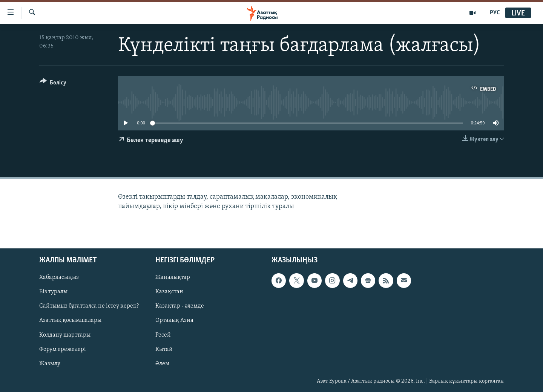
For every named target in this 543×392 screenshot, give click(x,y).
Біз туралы (53, 292)
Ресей (163, 335)
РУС (495, 13)
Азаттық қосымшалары (70, 320)
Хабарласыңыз (59, 277)
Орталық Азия (174, 320)
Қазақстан (169, 292)
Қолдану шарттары (65, 335)
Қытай (164, 349)
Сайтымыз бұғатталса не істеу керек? (89, 306)
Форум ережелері (63, 349)
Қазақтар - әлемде (180, 306)
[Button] (53, 84)
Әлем (162, 363)
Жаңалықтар (173, 277)
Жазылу (50, 363)
